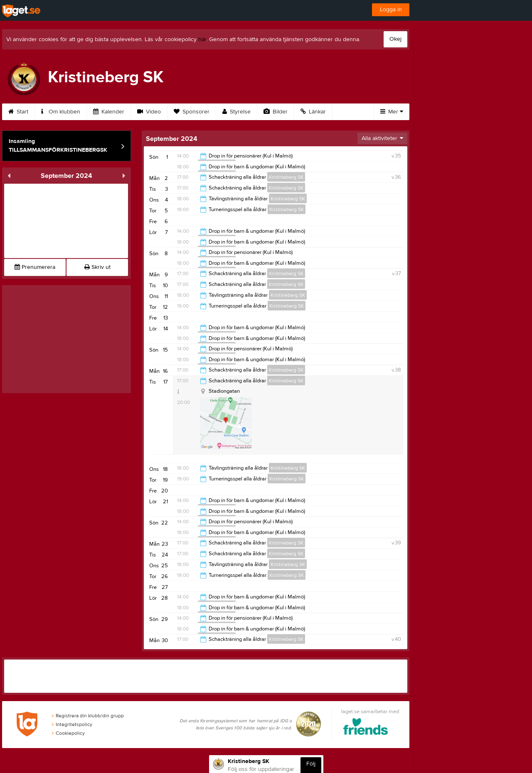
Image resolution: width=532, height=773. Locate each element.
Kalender (109, 112)
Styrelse (236, 112)
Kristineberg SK (286, 177)
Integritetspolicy (72, 724)
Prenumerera (35, 267)
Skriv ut (97, 267)
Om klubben (61, 112)
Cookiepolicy (68, 733)
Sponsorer (192, 112)
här (202, 39)
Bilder (276, 112)
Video (149, 112)
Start (18, 112)
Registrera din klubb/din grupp (88, 716)
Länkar (313, 112)
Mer (392, 112)
